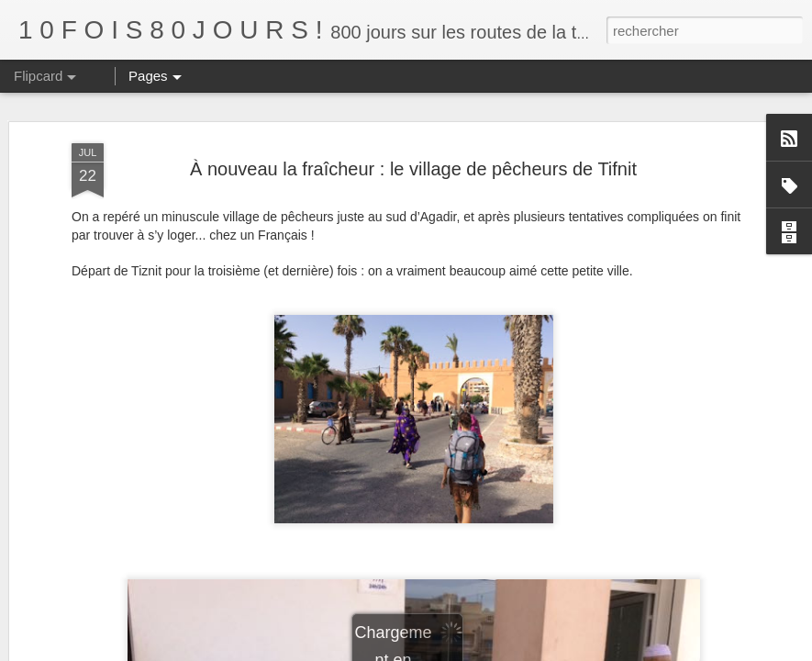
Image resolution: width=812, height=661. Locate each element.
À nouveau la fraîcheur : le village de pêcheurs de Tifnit (413, 169)
